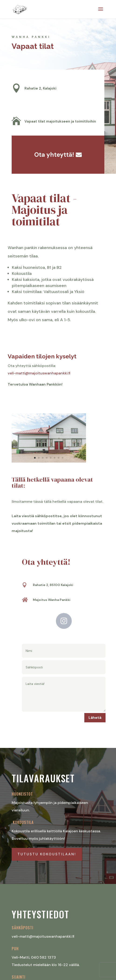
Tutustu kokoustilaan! (47, 854)
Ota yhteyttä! (54, 155)
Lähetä (95, 718)
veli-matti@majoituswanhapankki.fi (40, 373)
